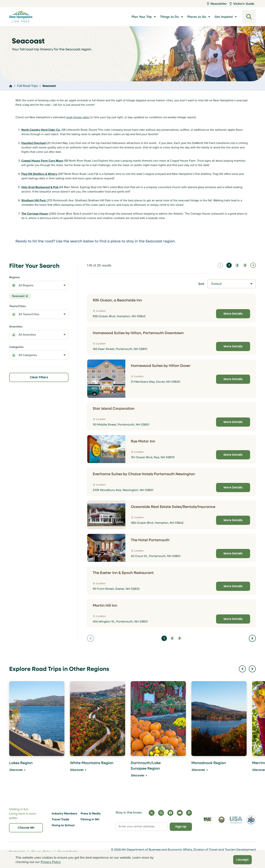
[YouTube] (180, 813)
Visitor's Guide (242, 4)
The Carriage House (35, 214)
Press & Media (91, 814)
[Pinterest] (189, 813)
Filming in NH (90, 820)
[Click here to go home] (11, 86)
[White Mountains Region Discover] (98, 732)
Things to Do (169, 17)
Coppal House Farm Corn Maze (42, 161)
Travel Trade (60, 820)
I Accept (242, 860)
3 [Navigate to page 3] (245, 266)
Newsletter (217, 4)
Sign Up (180, 827)
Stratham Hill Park (34, 200)
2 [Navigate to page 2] (237, 266)
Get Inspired (224, 17)
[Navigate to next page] (253, 265)
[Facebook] (170, 813)
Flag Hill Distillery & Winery (39, 174)
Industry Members (65, 814)
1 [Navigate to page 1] (229, 266)
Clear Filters (39, 377)
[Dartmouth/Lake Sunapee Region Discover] (158, 732)
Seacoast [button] (20, 296)
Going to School (63, 826)
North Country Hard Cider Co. (41, 130)
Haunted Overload (33, 143)
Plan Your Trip (142, 17)
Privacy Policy (51, 862)
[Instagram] (161, 813)
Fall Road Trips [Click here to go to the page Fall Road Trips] (27, 86)
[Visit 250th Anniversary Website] (251, 820)
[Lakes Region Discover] (37, 732)
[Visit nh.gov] (222, 820)
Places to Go (197, 17)
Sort (201, 284)
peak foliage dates (78, 117)
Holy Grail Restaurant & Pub (40, 187)
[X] (152, 813)
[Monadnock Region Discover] (219, 732)
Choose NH (26, 828)
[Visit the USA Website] (236, 820)
